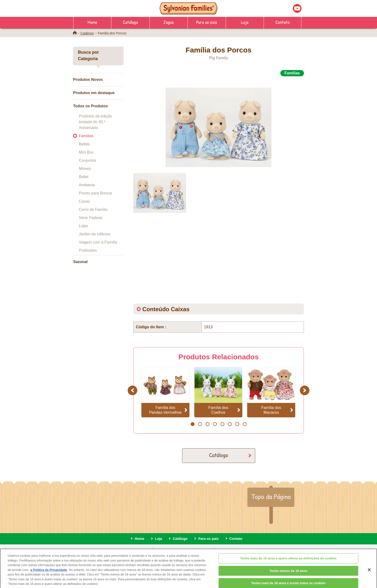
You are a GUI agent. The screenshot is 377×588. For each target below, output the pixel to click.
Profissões (88, 250)
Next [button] (305, 390)
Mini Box (86, 152)
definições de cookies (235, 550)
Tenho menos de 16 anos (288, 575)
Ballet (84, 177)
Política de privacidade (174, 550)
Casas (84, 201)
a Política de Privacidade (49, 574)
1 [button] (192, 424)
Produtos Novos (88, 80)
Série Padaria (91, 218)
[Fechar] (369, 574)
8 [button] (245, 424)
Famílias (86, 136)
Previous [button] (133, 390)
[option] (219, 122)
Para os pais (207, 22)
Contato (283, 22)
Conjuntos (88, 160)
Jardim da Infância (95, 234)
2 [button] (200, 424)
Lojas (83, 226)
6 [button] (230, 424)
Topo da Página (271, 497)
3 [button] (207, 424)
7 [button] (237, 424)
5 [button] (222, 424)
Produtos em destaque (94, 93)
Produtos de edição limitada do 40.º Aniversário (95, 122)
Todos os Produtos (91, 106)
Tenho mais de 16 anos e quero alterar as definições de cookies (288, 562)
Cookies (205, 550)
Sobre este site (137, 550)
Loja (245, 22)
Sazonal (80, 262)
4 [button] (215, 424)
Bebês (84, 144)
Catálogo (130, 22)
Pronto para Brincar (96, 193)
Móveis (85, 169)
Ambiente (87, 185)
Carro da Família (93, 210)
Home (92, 22)
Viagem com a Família (98, 242)
